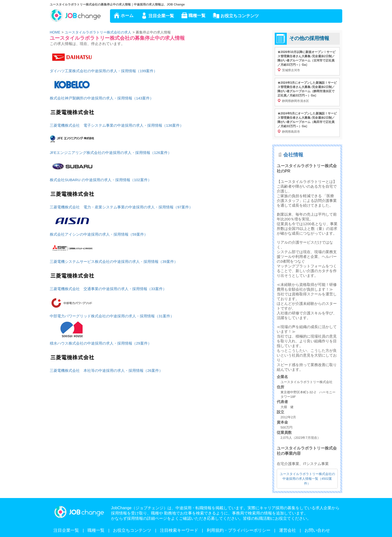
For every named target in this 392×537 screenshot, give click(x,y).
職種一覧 (197, 16)
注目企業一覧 (161, 16)
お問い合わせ (317, 530)
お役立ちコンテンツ (240, 16)
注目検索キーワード (179, 530)
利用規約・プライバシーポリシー (239, 530)
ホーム (127, 16)
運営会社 (287, 530)
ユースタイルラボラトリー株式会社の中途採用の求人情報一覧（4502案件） (307, 479)
